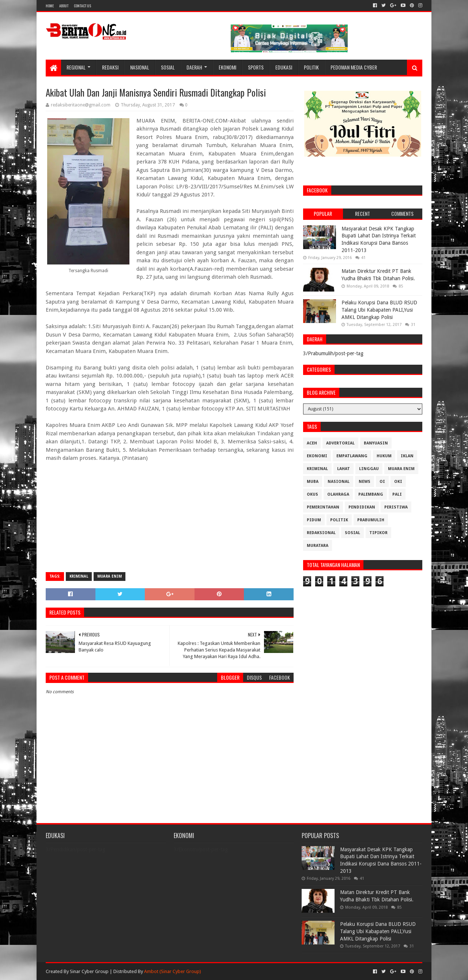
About (64, 6)
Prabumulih (371, 520)
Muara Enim (110, 576)
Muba (313, 482)
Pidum (314, 520)
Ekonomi (227, 67)
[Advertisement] (170, 514)
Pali (397, 494)
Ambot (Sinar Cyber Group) (173, 971)
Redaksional (321, 533)
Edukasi (284, 67)
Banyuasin (376, 443)
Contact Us (82, 6)
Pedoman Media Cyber (354, 67)
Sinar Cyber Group (89, 971)
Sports (256, 67)
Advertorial (340, 443)
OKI (398, 482)
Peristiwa (396, 507)
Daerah (194, 67)
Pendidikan (362, 507)
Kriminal (79, 576)
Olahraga (338, 494)
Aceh (312, 443)
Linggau (369, 469)
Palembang (371, 494)
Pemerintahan (323, 507)
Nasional (140, 67)
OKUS (312, 494)
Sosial (168, 67)
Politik (311, 67)
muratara (318, 546)
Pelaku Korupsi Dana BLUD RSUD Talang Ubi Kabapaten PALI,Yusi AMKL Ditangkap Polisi (379, 310)
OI (382, 482)
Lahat (344, 469)
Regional (76, 67)
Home (50, 6)
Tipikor (378, 533)
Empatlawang (352, 456)
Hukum (384, 456)
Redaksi (110, 67)
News (365, 482)
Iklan (407, 456)
